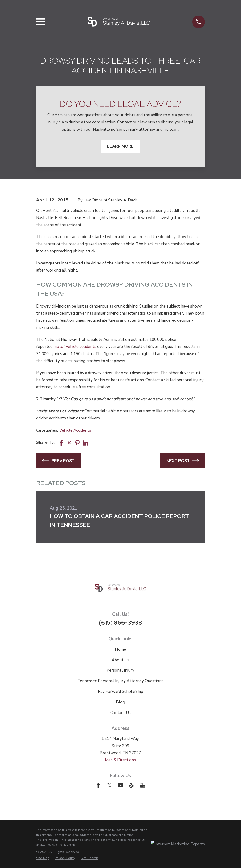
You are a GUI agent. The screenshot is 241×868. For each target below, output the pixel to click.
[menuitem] (43, 858)
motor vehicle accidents (75, 347)
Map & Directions (120, 760)
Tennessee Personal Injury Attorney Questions (120, 681)
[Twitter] (109, 785)
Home (120, 649)
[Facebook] (98, 785)
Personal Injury (120, 670)
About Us (120, 660)
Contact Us (120, 713)
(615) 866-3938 (120, 622)
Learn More (120, 146)
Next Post (183, 461)
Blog (120, 702)
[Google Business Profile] (143, 785)
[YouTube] (120, 785)
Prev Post (58, 461)
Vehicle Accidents (75, 430)
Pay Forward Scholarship (120, 692)
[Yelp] (132, 785)
